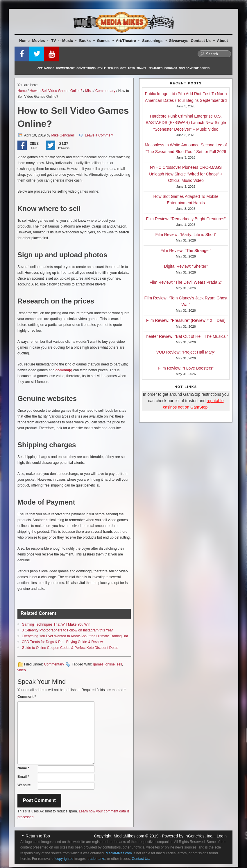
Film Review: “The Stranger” (186, 251)
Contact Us (203, 41)
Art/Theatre (128, 41)
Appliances (46, 68)
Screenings (154, 41)
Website (24, 785)
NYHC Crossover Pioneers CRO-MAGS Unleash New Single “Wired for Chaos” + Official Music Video (186, 174)
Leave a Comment (99, 135)
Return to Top (38, 836)
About (223, 41)
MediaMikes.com (129, 836)
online (110, 664)
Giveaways (179, 41)
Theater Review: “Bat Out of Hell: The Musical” (186, 336)
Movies (41, 41)
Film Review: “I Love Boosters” (186, 368)
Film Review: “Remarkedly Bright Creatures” (186, 219)
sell (119, 664)
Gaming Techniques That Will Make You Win (56, 624)
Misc (89, 91)
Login (222, 836)
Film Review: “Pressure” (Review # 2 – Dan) (186, 320)
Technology (117, 68)
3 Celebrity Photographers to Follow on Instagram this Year (67, 630)
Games (105, 41)
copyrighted (65, 859)
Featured (155, 68)
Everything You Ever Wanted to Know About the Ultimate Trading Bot (75, 636)
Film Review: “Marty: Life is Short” (186, 235)
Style (102, 68)
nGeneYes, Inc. (199, 836)
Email (23, 777)
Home (24, 41)
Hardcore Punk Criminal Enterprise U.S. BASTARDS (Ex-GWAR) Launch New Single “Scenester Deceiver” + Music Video (186, 123)
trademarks (96, 859)
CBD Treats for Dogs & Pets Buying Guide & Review (62, 642)
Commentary (66, 68)
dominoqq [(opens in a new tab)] (64, 370)
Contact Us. (141, 859)
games (98, 664)
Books (87, 41)
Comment (27, 697)
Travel (142, 68)
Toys (131, 68)
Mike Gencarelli (63, 135)
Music (70, 41)
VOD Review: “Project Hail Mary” (186, 352)
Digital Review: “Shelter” (186, 266)
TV (56, 41)
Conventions (86, 68)
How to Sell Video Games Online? (56, 91)
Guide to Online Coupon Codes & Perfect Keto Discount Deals (70, 648)
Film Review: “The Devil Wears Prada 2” (186, 282)
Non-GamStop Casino (194, 68)
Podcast (171, 68)
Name (23, 768)
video (22, 670)
